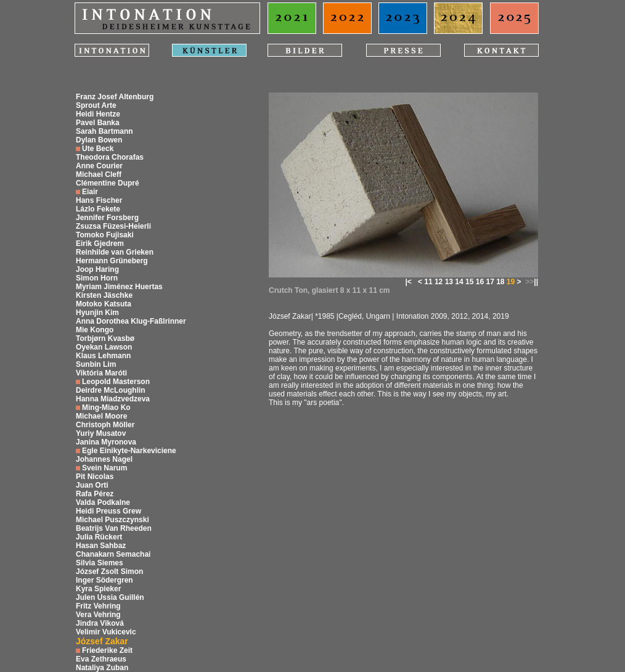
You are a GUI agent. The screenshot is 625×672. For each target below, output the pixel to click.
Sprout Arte (96, 105)
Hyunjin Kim (97, 313)
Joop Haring (97, 269)
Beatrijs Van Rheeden (114, 528)
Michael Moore (101, 416)
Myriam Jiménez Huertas (119, 287)
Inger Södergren (104, 580)
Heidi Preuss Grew (108, 511)
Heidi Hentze (98, 114)
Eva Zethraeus (101, 659)
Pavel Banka (98, 123)
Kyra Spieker (98, 589)
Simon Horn (97, 278)
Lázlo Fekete (98, 209)
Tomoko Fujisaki (105, 235)
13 (449, 282)
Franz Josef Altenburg (115, 97)
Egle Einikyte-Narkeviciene (129, 451)
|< (408, 282)
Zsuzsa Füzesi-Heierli (113, 226)
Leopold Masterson (116, 382)
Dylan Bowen (99, 140)
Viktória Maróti (101, 373)
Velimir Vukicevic (106, 632)
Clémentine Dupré (108, 183)
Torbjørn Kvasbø (105, 338)
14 (459, 282)
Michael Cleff (99, 174)
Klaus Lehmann (103, 356)
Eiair (90, 192)
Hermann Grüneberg (112, 261)
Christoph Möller (105, 425)
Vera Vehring (98, 615)
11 (428, 282)
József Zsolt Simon (109, 572)
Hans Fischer (99, 200)
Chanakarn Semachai (113, 554)
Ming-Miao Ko (106, 408)
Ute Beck (98, 149)
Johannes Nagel (104, 459)
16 (480, 282)
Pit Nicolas (95, 477)
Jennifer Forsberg (107, 218)
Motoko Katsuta (104, 304)
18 (500, 282)
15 (469, 282)
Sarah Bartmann (104, 131)
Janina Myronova (106, 442)
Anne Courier (99, 166)
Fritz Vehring (98, 606)
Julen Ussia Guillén (110, 597)
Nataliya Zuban (102, 668)
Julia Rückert (99, 537)
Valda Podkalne (103, 502)
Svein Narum (104, 468)
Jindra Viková (100, 623)
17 (490, 282)
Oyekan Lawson (104, 347)
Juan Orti (92, 485)
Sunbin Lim (96, 364)
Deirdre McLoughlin (111, 390)
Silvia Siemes (100, 563)
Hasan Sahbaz (101, 546)
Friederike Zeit (107, 650)
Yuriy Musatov (101, 433)
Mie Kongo (95, 330)
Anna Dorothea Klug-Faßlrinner (131, 321)
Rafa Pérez (95, 494)
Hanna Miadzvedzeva (113, 399)
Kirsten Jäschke (104, 295)
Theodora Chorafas (110, 157)
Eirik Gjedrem (100, 244)
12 (439, 282)
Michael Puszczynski (112, 520)
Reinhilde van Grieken (115, 252)
